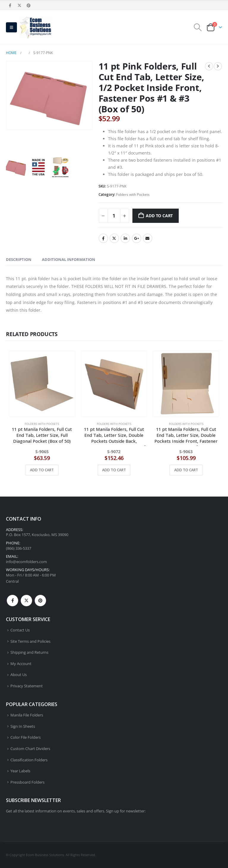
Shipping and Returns (29, 652)
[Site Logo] (36, 27)
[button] (11, 27)
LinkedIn (125, 238)
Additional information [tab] (69, 259)
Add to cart (159, 216)
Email (148, 238)
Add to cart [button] (42, 470)
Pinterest (40, 601)
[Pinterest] (29, 5)
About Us (19, 675)
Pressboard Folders (27, 782)
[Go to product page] (42, 384)
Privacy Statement (27, 686)
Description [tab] (19, 259)
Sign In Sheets (23, 726)
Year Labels (20, 771)
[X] (19, 5)
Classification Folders (29, 760)
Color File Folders (26, 738)
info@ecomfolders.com (26, 562)
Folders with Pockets (133, 194)
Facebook (103, 238)
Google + (137, 238)
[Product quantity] (114, 216)
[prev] (209, 66)
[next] (218, 66)
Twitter (114, 238)
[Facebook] (10, 5)
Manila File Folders (27, 715)
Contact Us (20, 630)
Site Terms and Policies (30, 641)
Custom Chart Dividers (30, 749)
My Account (21, 664)
